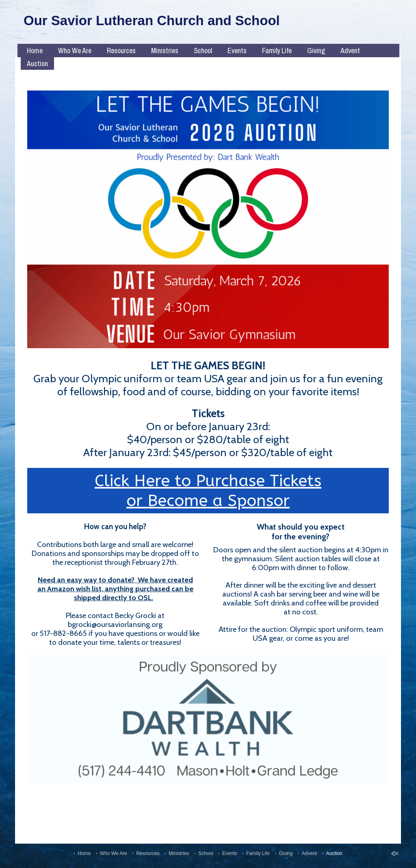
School (203, 51)
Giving (316, 51)
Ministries (165, 51)
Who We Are (75, 51)
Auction (37, 64)
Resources (121, 51)
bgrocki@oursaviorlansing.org (115, 624)
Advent (350, 51)
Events (237, 51)
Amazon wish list (74, 589)
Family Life (277, 51)
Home (35, 51)
